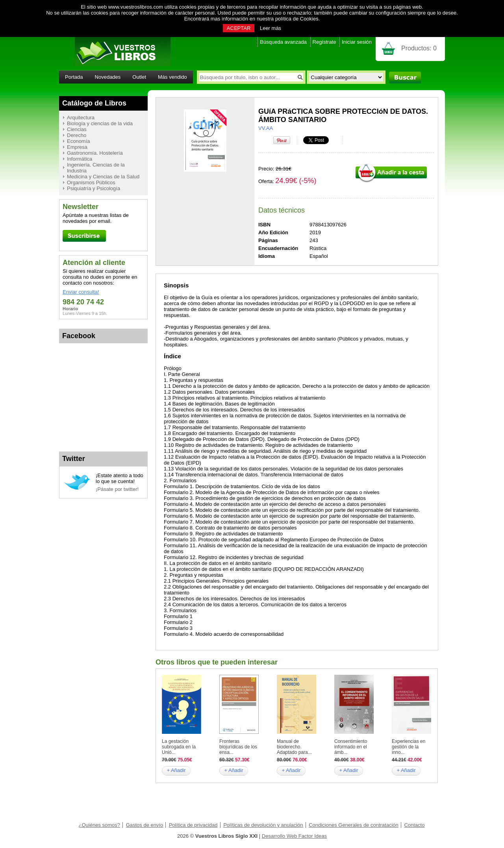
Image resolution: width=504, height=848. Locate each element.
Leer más (271, 28)
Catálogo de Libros (94, 103)
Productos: (419, 48)
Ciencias (77, 129)
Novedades (108, 77)
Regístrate (324, 42)
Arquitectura (81, 118)
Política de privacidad (193, 825)
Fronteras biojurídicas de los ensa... (238, 747)
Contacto (414, 825)
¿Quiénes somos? (100, 825)
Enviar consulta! (81, 292)
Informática (80, 159)
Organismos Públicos (91, 182)
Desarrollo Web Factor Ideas (294, 836)
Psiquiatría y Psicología (94, 188)
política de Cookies (297, 19)
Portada (74, 77)
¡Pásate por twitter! (117, 489)
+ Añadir (176, 770)
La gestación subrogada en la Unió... (179, 747)
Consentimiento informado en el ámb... (351, 747)
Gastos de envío (145, 825)
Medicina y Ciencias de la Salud (103, 177)
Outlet (139, 77)
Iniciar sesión (357, 42)
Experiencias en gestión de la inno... (409, 747)
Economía (79, 141)
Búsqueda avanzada (283, 42)
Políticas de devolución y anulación (263, 825)
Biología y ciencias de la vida (100, 123)
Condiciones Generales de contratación (354, 825)
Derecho (77, 135)
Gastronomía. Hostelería (95, 153)
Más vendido (172, 77)
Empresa (77, 147)
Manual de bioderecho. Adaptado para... (294, 747)
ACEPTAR (239, 28)
